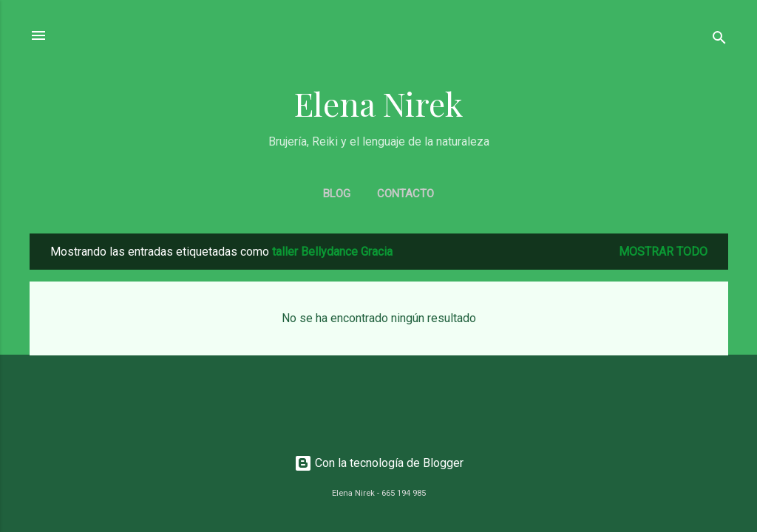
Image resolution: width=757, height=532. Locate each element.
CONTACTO (405, 194)
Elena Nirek (378, 103)
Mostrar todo (663, 252)
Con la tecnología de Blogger (379, 463)
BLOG (337, 194)
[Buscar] (719, 40)
